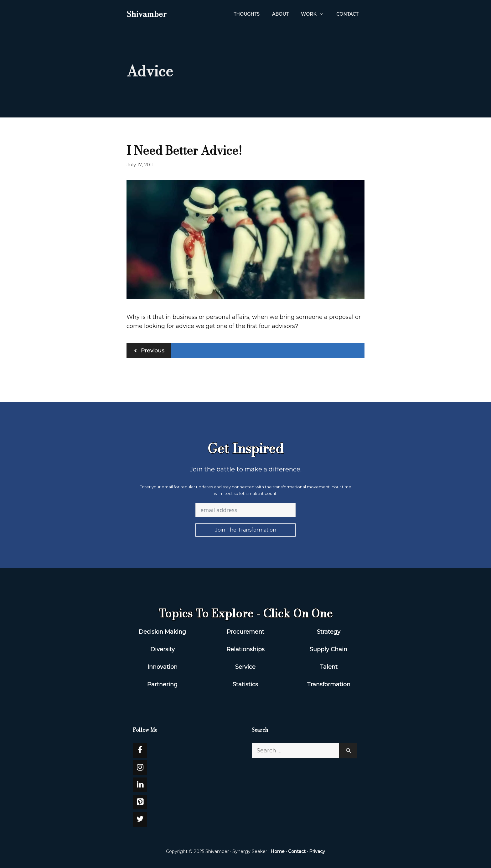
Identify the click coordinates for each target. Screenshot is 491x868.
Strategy (329, 632)
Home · (279, 851)
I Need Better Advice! (184, 151)
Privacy (317, 851)
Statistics (245, 684)
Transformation (329, 684)
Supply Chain (328, 649)
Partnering (162, 684)
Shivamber (146, 14)
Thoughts (247, 14)
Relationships (246, 649)
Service (245, 667)
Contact (347, 14)
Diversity (163, 649)
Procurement (246, 632)
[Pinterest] (140, 802)
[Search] (348, 751)
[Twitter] (140, 819)
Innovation (163, 667)
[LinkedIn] (140, 785)
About (280, 14)
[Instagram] (140, 768)
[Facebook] (140, 750)
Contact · (299, 851)
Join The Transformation (246, 530)
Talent (329, 667)
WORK (315, 14)
